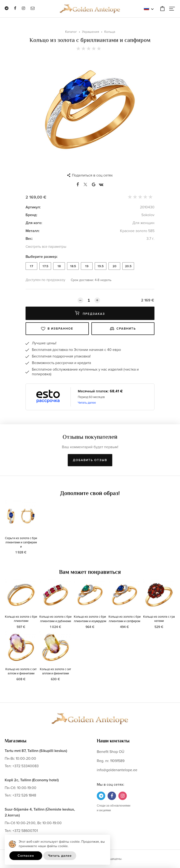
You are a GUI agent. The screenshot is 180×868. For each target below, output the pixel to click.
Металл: (33, 231)
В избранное (57, 329)
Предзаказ (90, 313)
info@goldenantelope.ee (117, 770)
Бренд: (31, 215)
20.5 (128, 266)
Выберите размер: (42, 257)
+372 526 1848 (24, 795)
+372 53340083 (26, 766)
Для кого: (34, 223)
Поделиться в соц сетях (92, 175)
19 (87, 266)
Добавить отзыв (90, 460)
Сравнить (123, 329)
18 (59, 266)
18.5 (73, 266)
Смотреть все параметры (46, 247)
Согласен (26, 856)
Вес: (29, 239)
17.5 (45, 266)
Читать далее (87, 403)
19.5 (101, 266)
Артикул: (33, 207)
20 (114, 266)
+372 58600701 (25, 831)
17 (32, 266)
